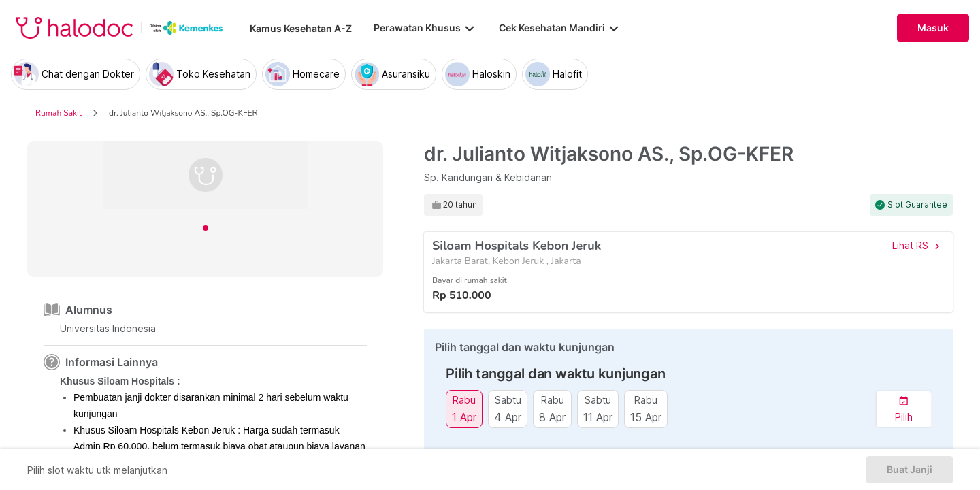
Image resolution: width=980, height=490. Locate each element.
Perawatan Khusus (425, 28)
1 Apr (464, 417)
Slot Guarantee (917, 205)
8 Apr (552, 417)
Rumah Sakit (59, 113)
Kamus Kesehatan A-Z (301, 28)
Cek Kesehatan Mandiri (560, 28)
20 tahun (460, 205)
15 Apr (646, 417)
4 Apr (508, 417)
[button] (904, 409)
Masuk (933, 28)
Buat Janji (910, 470)
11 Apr (598, 417)
